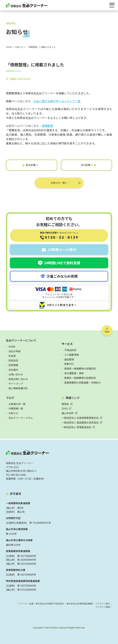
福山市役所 (68, 413)
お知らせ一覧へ (59, 183)
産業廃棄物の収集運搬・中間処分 (82, 382)
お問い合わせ (16, 374)
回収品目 (13, 360)
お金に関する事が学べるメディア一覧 (57, 101)
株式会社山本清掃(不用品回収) (50, 603)
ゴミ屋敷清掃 (72, 355)
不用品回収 (70, 350)
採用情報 (13, 365)
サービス (67, 344)
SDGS (65, 408)
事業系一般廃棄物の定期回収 (80, 378)
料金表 (12, 356)
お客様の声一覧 (17, 404)
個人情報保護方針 (18, 388)
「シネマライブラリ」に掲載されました (86, 166)
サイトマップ (16, 384)
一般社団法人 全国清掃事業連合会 (80, 418)
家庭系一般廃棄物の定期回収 (80, 368)
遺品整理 (69, 359)
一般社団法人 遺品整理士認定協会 (80, 422)
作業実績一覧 (16, 408)
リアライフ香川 (103, 603)
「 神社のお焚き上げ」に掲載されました (32, 166)
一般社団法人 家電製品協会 (77, 427)
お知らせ (13, 413)
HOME (12, 347)
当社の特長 (15, 351)
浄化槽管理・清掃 (74, 373)
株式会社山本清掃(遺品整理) (80, 603)
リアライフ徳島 (103, 607)
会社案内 (13, 370)
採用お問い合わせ (18, 379)
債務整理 (47, 126)
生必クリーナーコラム (21, 418)
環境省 (65, 404)
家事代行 (69, 364)
